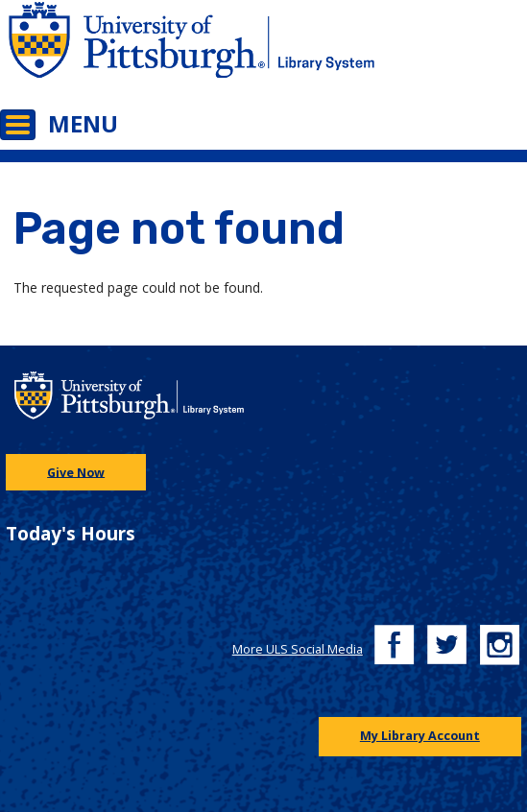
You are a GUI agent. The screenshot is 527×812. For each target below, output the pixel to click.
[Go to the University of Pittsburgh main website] (132, 51)
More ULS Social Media (298, 649)
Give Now (76, 472)
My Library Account (420, 736)
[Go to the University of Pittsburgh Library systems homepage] (396, 51)
